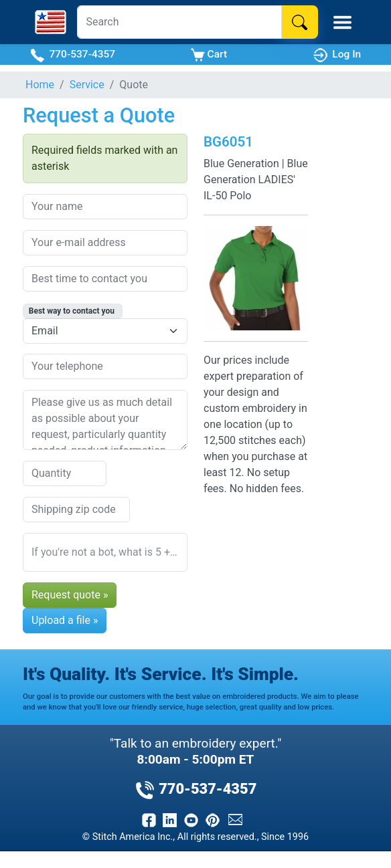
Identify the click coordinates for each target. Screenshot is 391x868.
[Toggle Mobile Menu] (342, 22)
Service (87, 85)
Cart (209, 55)
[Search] (179, 22)
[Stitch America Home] (51, 22)
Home (40, 85)
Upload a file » (65, 620)
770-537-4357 (73, 55)
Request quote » (70, 595)
